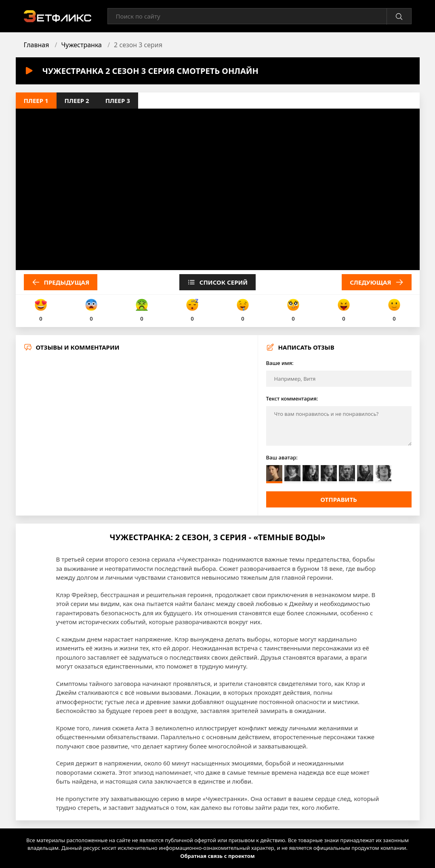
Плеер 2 (77, 101)
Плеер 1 (36, 101)
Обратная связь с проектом (217, 856)
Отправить (339, 499)
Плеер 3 (118, 101)
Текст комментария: (292, 398)
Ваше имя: (280, 363)
